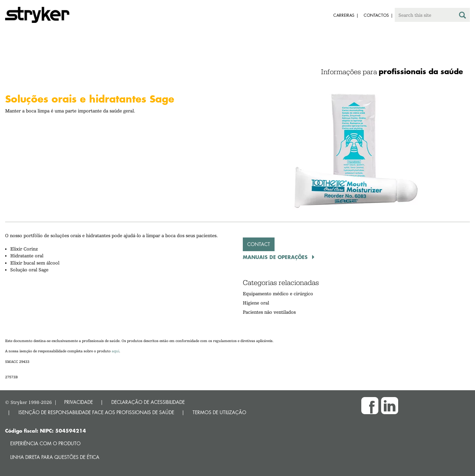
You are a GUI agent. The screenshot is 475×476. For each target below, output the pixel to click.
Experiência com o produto (45, 443)
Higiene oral (256, 303)
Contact (259, 244)
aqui (115, 351)
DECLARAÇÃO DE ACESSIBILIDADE (148, 402)
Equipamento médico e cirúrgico (278, 294)
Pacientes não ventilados (269, 312)
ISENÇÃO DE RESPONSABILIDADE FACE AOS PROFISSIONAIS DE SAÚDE (96, 412)
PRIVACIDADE (79, 402)
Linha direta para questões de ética (55, 457)
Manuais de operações (276, 257)
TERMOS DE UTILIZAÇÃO (219, 412)
